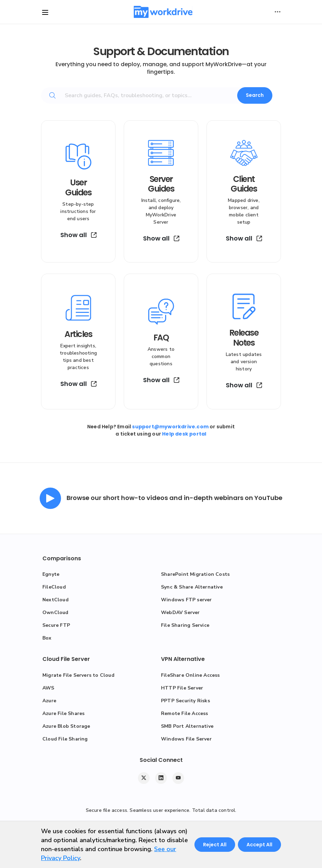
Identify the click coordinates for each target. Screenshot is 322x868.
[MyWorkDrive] (163, 12)
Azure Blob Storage (66, 726)
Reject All (215, 845)
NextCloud (56, 600)
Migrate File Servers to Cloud (78, 675)
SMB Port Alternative (187, 726)
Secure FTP (56, 625)
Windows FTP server (187, 600)
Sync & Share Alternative (192, 587)
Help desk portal (184, 434)
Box (47, 638)
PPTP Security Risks (185, 701)
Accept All (259, 845)
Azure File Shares (63, 713)
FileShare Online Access (190, 675)
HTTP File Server (182, 688)
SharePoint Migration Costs (195, 574)
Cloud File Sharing (65, 739)
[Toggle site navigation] (45, 12)
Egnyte (51, 574)
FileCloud (54, 587)
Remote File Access (185, 713)
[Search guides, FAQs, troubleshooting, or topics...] (153, 95)
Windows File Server (186, 739)
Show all (78, 235)
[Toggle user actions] (278, 12)
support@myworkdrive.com (170, 427)
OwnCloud (56, 612)
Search (255, 95)
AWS (48, 688)
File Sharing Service (185, 625)
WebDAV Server (180, 612)
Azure (49, 701)
